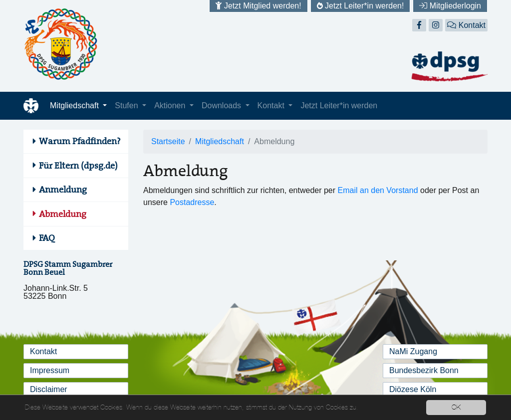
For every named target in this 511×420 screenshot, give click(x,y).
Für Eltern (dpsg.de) (78, 166)
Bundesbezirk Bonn (424, 370)
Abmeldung (63, 214)
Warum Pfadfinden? (80, 141)
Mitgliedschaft (75, 105)
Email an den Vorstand (378, 190)
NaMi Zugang (413, 351)
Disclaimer (49, 389)
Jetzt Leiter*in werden (339, 105)
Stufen (128, 105)
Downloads (223, 105)
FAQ (47, 238)
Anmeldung (63, 190)
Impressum (50, 370)
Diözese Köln (413, 389)
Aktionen (171, 105)
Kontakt (466, 25)
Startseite (168, 141)
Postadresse (192, 202)
